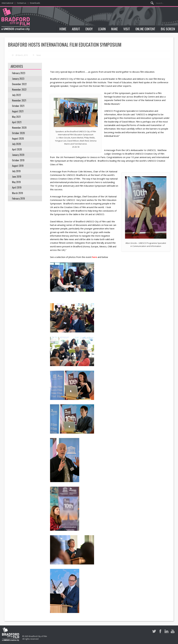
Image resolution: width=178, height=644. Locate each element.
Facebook (160, 631)
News (39, 55)
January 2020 (18, 155)
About (76, 29)
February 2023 (19, 73)
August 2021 (18, 111)
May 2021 (16, 117)
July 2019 (16, 171)
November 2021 (19, 100)
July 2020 (17, 144)
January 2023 (18, 79)
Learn (102, 29)
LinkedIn (166, 631)
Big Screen (168, 29)
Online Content (145, 29)
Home (63, 29)
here (95, 257)
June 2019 (17, 177)
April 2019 (17, 187)
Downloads (35, 3)
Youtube (173, 631)
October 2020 (18, 133)
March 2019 (17, 193)
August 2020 (18, 139)
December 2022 (19, 84)
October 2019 (18, 160)
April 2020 (17, 149)
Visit (127, 29)
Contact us (22, 3)
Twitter (154, 631)
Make (115, 29)
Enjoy (89, 29)
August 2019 (18, 166)
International (7, 3)
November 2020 (19, 128)
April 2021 (17, 122)
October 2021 (18, 106)
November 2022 (19, 90)
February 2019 (18, 198)
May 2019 (16, 182)
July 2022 (16, 95)
